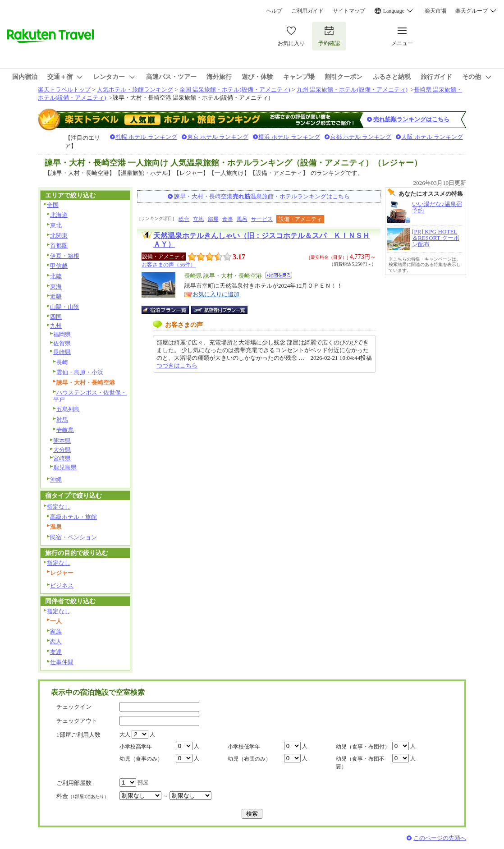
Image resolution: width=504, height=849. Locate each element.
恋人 (56, 641)
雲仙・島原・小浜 (80, 372)
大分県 (62, 450)
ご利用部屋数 (74, 783)
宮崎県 (62, 458)
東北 (56, 225)
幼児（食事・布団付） (363, 747)
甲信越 (59, 266)
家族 (56, 631)
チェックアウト (77, 721)
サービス (262, 219)
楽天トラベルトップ (64, 89)
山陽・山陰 (65, 307)
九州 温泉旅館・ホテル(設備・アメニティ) (352, 89)
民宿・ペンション (73, 537)
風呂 (242, 219)
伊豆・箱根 (65, 256)
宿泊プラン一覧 (170, 310)
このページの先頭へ (440, 838)
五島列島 (68, 409)
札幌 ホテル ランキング (146, 137)
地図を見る (279, 275)
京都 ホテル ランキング (361, 137)
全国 (53, 205)
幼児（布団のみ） (249, 759)
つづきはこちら (177, 365)
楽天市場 (435, 11)
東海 (56, 287)
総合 (184, 219)
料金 (82, 796)
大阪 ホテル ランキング (432, 137)
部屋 (213, 219)
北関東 (59, 236)
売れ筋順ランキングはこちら (411, 119)
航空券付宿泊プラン (219, 310)
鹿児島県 (65, 467)
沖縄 (56, 480)
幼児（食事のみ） (141, 759)
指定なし (59, 507)
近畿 (56, 296)
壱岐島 (65, 430)
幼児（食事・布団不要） (360, 763)
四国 (56, 317)
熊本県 (62, 441)
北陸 (56, 276)
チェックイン (74, 707)
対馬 (62, 420)
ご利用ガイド (307, 11)
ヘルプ (274, 11)
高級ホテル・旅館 (73, 517)
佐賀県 (62, 343)
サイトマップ (349, 11)
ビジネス (62, 585)
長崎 (62, 362)
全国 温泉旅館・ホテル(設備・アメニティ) (235, 89)
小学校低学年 (244, 747)
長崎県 (62, 352)
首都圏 (59, 246)
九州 (56, 326)
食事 (228, 219)
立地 (198, 219)
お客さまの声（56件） (169, 265)
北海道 (59, 215)
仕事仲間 (62, 662)
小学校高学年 (136, 747)
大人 (125, 734)
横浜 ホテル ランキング (289, 137)
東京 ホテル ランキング (218, 137)
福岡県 (62, 334)
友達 (56, 652)
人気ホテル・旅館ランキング (135, 89)
